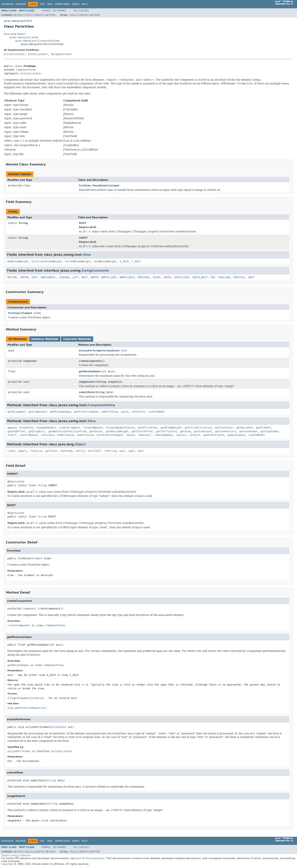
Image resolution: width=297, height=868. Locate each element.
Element (27, 313)
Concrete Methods (77, 339)
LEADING (64, 277)
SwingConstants (61, 54)
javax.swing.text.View (24, 37)
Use (42, 4)
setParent (138, 412)
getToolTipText (166, 431)
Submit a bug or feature (16, 855)
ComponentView (26, 70)
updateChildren (213, 435)
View (87, 255)
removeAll (145, 435)
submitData (86, 392)
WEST (251, 277)
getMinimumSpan (60, 412)
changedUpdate (46, 428)
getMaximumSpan (89, 371)
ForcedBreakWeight (78, 261)
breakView (26, 428)
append (12, 428)
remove (130, 435)
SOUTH (167, 277)
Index (76, 4)
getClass (51, 451)
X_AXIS (124, 261)
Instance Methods (45, 339)
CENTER (24, 277)
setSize (195, 435)
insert (12, 435)
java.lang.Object (15, 34)
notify (80, 451)
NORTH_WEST (127, 277)
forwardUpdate (93, 428)
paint (125, 412)
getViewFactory (226, 431)
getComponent (38, 412)
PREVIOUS (144, 277)
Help (85, 4)
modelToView (110, 412)
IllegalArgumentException (26, 698)
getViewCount (203, 431)
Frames (46, 11)
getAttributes (148, 428)
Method (50, 15)
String (23, 223)
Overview (7, 4)
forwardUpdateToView (120, 428)
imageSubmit (87, 382)
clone (11, 451)
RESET (83, 223)
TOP (213, 277)
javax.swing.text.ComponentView (37, 41)
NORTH (95, 277)
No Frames (60, 11)
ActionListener (14, 54)
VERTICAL (239, 277)
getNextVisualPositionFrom (67, 431)
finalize (36, 451)
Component (30, 361)
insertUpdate (29, 435)
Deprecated (62, 4)
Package (21, 4)
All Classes (81, 11)
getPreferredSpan (86, 412)
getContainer (224, 428)
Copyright (7, 864)
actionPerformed (90, 351)
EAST (35, 277)
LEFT (76, 277)
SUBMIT (83, 238)
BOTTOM (12, 277)
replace (181, 435)
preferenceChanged (110, 435)
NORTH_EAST (109, 277)
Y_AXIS (136, 261)
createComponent (90, 361)
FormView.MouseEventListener (99, 186)
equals (23, 451)
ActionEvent (111, 351)
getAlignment (16, 412)
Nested (18, 15)
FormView (14, 313)
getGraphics (37, 431)
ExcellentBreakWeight (47, 261)
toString (110, 451)
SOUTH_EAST (182, 277)
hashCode (66, 451)
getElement (263, 428)
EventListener (38, 54)
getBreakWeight (171, 428)
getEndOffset (16, 431)
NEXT (85, 277)
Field (28, 15)
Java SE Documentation (90, 858)
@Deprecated (16, 482)
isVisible (48, 435)
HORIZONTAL (48, 277)
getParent (96, 431)
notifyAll (95, 451)
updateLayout (236, 435)
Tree (50, 4)
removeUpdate (163, 435)
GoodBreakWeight (105, 261)
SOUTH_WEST (200, 277)
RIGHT (157, 277)
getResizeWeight (117, 431)
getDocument (245, 428)
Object (80, 444)
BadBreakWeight (18, 261)
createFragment (70, 428)
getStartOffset (142, 431)
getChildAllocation (198, 428)
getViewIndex (248, 431)
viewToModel (157, 412)
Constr (39, 15)
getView (185, 431)
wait (123, 451)
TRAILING (224, 277)
